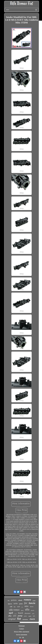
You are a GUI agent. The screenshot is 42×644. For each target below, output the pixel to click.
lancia (32, 603)
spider (33, 614)
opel (11, 613)
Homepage (22, 626)
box (15, 607)
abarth (33, 610)
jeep (9, 601)
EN (20, 637)
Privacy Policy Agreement (22, 632)
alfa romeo (14, 610)
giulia (25, 616)
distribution (25, 620)
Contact (22, 629)
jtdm (15, 616)
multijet (34, 601)
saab (18, 607)
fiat (19, 619)
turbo (16, 603)
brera (32, 607)
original (12, 619)
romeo (27, 600)
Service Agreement (22, 635)
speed (15, 614)
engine (30, 616)
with (11, 607)
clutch (32, 619)
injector (10, 604)
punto (21, 604)
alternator (28, 613)
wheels (20, 600)
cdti (34, 616)
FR (23, 637)
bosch (21, 613)
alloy (10, 616)
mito (27, 606)
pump (20, 616)
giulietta (14, 600)
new (22, 607)
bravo (22, 610)
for (26, 603)
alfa (27, 609)
